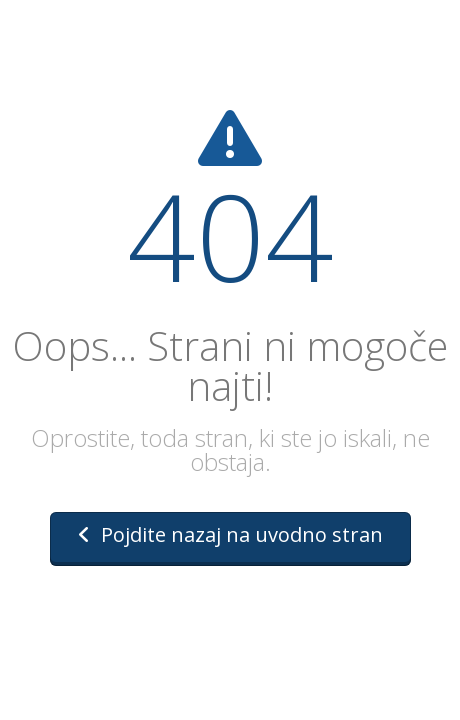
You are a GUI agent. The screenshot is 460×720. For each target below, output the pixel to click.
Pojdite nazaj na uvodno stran (230, 534)
